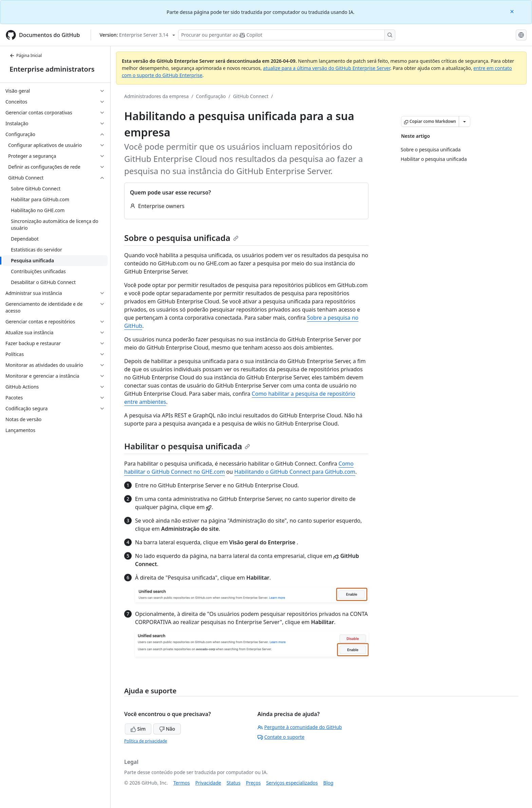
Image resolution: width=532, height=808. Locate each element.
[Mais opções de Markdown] (464, 121)
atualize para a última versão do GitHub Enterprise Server (327, 68)
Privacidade (208, 783)
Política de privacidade (146, 741)
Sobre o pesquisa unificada (181, 238)
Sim (138, 729)
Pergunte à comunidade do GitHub (300, 727)
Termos (182, 783)
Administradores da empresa (156, 96)
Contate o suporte (281, 737)
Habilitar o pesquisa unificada (187, 446)
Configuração (211, 96)
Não (167, 729)
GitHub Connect (251, 96)
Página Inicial (26, 55)
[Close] (513, 11)
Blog (328, 783)
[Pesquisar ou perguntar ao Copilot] (287, 35)
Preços (253, 783)
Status (234, 783)
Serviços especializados (292, 783)
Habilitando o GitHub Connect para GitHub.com (295, 472)
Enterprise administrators (52, 69)
